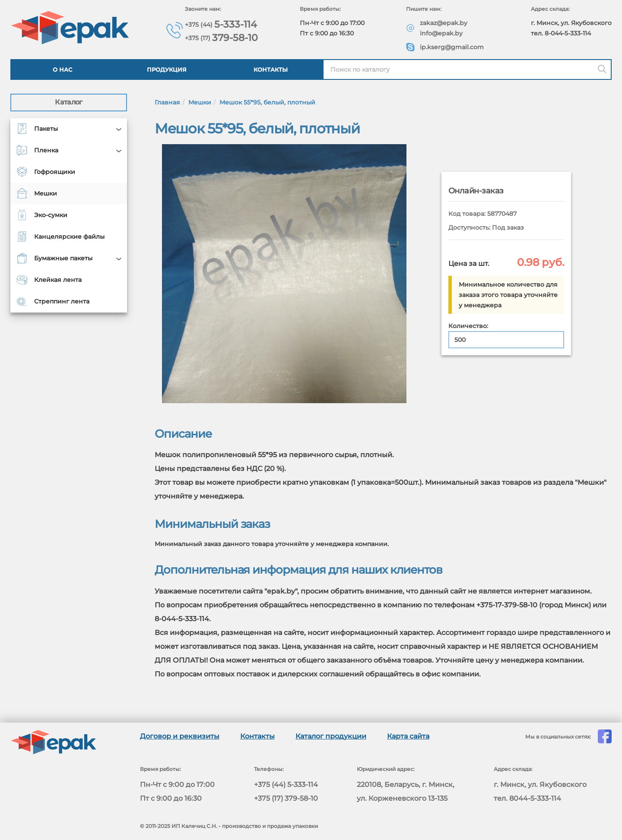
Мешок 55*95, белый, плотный (267, 102)
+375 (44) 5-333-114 (286, 785)
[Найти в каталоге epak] (467, 69)
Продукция (167, 69)
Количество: (468, 326)
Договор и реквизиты (180, 736)
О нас (62, 69)
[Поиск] (602, 69)
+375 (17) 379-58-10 (286, 798)
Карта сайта (408, 736)
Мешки (200, 102)
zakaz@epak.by (444, 23)
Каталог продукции (331, 736)
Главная (167, 102)
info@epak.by (442, 33)
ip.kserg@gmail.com (452, 47)
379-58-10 (222, 37)
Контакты (271, 69)
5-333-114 (222, 24)
